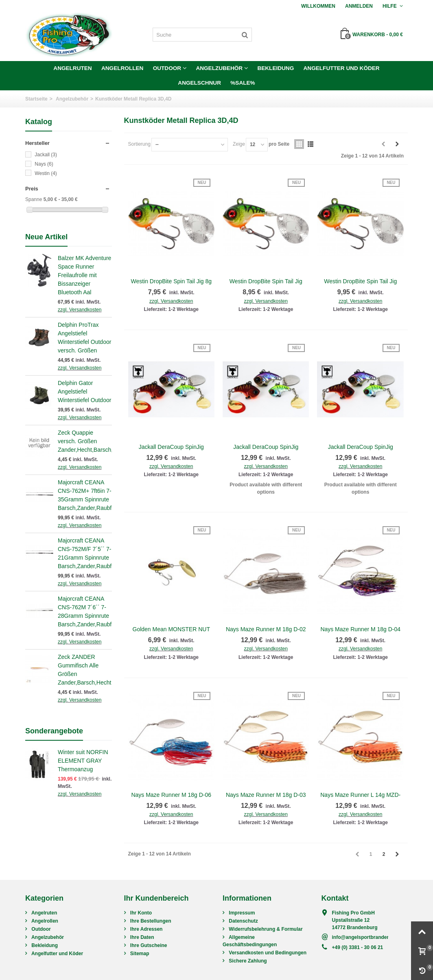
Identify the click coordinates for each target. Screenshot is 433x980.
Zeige (239, 144)
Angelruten (72, 68)
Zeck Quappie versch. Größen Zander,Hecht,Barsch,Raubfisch (85, 441)
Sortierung (139, 144)
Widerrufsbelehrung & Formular (265, 929)
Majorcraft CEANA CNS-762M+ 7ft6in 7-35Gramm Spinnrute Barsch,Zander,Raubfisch (85, 495)
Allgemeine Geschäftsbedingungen (250, 941)
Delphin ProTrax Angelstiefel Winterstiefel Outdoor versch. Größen (84, 338)
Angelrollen (122, 68)
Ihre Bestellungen (150, 921)
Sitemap (139, 954)
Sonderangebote (54, 731)
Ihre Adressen (146, 929)
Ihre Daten (142, 937)
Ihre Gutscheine (148, 945)
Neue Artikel (46, 237)
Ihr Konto (141, 913)
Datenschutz (243, 921)
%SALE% (243, 83)
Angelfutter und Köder (342, 68)
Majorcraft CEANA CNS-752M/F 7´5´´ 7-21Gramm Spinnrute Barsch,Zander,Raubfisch (85, 553)
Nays (44, 164)
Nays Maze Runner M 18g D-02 (266, 629)
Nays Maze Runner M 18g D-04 (360, 629)
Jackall (46, 155)
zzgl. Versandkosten (80, 310)
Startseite (36, 99)
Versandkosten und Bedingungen (267, 953)
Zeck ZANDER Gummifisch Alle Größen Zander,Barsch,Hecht (84, 670)
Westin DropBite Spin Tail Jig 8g (171, 281)
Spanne (34, 199)
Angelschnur (199, 83)
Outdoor (167, 68)
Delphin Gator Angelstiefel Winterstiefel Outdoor (84, 392)
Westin (46, 173)
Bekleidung (276, 68)
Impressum (241, 913)
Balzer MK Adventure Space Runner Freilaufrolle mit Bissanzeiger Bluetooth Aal (84, 275)
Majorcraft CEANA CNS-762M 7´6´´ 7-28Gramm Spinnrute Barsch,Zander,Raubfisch (85, 611)
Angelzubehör (219, 68)
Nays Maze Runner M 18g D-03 (266, 795)
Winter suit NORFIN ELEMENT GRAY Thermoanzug (83, 761)
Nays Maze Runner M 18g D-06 (171, 795)
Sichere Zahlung (247, 961)
